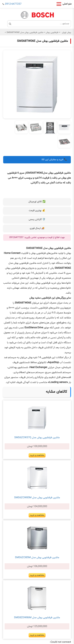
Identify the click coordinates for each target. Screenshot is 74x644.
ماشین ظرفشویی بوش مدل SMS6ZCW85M (37, 498)
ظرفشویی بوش (52, 33)
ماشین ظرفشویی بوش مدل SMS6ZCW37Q (37, 438)
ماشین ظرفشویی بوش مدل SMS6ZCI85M (37, 558)
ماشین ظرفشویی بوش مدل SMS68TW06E (25, 33)
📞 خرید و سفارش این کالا (54, 160)
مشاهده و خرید (37, 455)
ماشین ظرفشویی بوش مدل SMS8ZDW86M (37, 618)
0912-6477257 (13, 4)
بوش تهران (66, 33)
